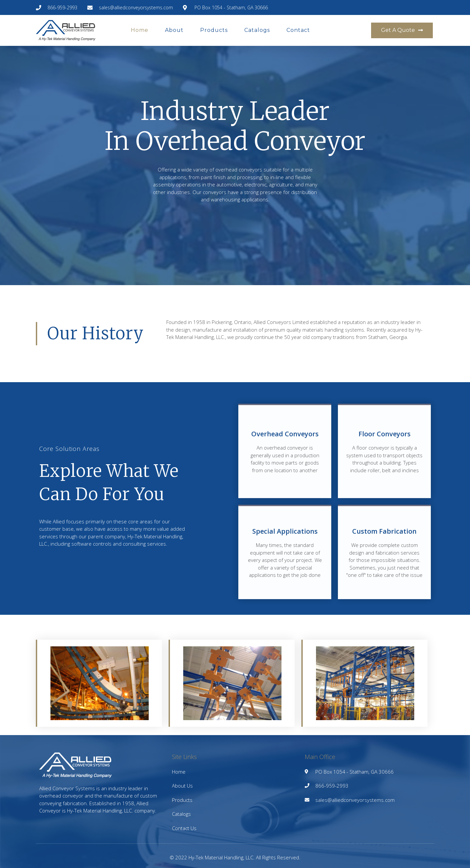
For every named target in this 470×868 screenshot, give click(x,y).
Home (140, 30)
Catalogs (257, 30)
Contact (298, 30)
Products (214, 30)
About (174, 30)
